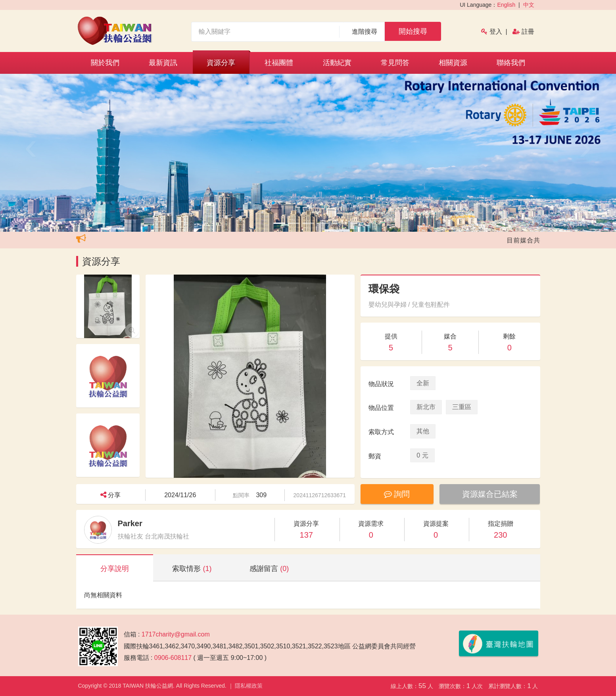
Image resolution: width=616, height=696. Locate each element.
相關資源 (453, 63)
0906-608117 (173, 658)
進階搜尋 (365, 32)
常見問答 (395, 63)
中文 (529, 5)
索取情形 (192, 569)
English (506, 5)
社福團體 (279, 63)
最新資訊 (163, 63)
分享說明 (115, 569)
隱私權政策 (249, 686)
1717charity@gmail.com (176, 634)
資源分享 (221, 63)
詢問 (397, 494)
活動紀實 (337, 63)
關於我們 (105, 63)
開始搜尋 (413, 31)
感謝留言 (269, 569)
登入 (496, 32)
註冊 (528, 32)
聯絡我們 (511, 63)
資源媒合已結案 (490, 494)
